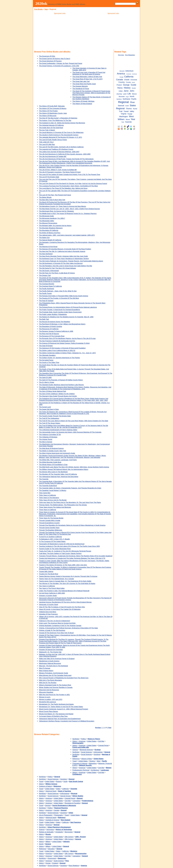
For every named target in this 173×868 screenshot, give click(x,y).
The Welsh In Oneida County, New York (53, 451)
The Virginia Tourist (46, 439)
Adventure (129, 71)
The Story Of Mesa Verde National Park (53, 391)
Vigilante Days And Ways (48, 612)
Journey (119, 94)
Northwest (127, 99)
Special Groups (65, 796)
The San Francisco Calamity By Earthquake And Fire (57, 341)
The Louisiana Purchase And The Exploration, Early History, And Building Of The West (68, 186)
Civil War (101, 741)
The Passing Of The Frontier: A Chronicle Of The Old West (59, 298)
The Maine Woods (45, 197)
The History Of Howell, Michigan (83, 101)
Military (48, 842)
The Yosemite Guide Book (48, 486)
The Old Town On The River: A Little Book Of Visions (57, 273)
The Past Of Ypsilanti (46, 301)
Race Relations (74, 866)
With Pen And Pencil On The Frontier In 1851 (54, 695)
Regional (123, 102)
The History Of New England (82, 104)
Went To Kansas (45, 668)
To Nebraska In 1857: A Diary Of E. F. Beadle (54, 539)
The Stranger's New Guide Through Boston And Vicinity (58, 396)
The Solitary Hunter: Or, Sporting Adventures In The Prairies (59, 358)
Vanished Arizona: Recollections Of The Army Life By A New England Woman (65, 602)
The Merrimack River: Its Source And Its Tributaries (56, 211)
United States (92, 741)
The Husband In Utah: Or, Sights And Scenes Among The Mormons (62, 123)
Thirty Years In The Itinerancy (49, 498)
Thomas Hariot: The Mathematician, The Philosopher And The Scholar (63, 505)
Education (51, 849)
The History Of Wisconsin (48, 116)
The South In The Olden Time (49, 362)
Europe (48, 863)
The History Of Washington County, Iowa (53, 113)
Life (129, 94)
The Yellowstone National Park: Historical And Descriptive (59, 477)
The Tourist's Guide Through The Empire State (55, 416)
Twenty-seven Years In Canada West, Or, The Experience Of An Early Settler (65, 581)
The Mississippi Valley (47, 221)
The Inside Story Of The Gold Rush (51, 128)
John (132, 91)
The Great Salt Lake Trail (81, 81)
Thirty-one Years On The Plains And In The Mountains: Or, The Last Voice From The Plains (70, 502)
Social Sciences (86, 752)
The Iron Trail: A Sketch (47, 130)
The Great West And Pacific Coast (84, 84)
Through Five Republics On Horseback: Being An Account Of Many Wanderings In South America (72, 525)
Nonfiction (76, 739)
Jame (126, 91)
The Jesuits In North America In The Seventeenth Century (59, 135)
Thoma (129, 109)
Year (133, 119)
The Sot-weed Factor (46, 360)
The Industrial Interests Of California (51, 125)
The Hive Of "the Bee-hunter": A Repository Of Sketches (58, 118)
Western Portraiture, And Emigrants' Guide (54, 673)
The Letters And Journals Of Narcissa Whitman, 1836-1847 (59, 152)
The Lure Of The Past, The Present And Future (55, 195)
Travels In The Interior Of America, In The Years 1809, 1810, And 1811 (63, 565)
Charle (127, 80)
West (99, 761)
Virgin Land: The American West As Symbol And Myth (57, 623)
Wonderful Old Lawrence (48, 702)
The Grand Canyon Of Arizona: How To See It (55, 59)
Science (75, 750)
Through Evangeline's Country (49, 523)
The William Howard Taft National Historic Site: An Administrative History (64, 469)
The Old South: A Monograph (49, 271)
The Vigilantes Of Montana (48, 437)
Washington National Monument (50, 663)
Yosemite (128, 122)
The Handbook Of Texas (81, 89)
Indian (121, 91)
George (126, 85)
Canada (56, 810)
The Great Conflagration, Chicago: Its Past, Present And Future (61, 63)
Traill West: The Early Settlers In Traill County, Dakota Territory (60, 553)
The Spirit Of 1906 (45, 377)
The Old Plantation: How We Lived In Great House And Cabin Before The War (66, 266)
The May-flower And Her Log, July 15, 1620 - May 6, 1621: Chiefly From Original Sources (69, 209)
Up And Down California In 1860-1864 (52, 593)
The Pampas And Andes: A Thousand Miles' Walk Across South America (64, 296)
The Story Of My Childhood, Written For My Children (57, 394)
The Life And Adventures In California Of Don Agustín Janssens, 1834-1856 (65, 154)
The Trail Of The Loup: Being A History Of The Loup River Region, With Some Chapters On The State (74, 421)
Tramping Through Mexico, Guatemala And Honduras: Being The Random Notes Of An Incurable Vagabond (76, 556)
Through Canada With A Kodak (50, 520)
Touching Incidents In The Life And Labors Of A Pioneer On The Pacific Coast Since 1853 (69, 546)
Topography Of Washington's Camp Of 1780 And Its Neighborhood (62, 544)
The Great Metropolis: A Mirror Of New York (87, 77)
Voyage (130, 114)
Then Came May (45, 493)
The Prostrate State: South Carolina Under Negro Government (60, 312)
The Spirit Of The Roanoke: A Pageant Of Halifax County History (61, 380)
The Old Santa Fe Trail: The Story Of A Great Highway (57, 268)
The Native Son (44, 238)
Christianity (59, 832)
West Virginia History (46, 671)
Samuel (121, 106)
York (123, 122)
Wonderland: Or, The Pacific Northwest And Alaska (56, 704)
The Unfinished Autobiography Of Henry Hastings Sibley (58, 430)
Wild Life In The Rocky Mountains (50, 680)
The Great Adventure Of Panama (50, 61)
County (128, 82)
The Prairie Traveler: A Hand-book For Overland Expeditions (60, 310)
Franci (119, 85)
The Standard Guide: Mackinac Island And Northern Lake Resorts (61, 385)
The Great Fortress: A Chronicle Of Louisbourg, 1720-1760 (59, 66)
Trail (121, 111)
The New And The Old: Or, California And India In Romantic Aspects (62, 251)
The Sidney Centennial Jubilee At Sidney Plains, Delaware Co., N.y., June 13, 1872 (67, 353)
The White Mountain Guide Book (50, 462)
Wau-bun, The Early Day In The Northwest (53, 666)
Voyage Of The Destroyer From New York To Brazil (56, 633)
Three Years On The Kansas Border (51, 518)
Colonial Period (103, 745)
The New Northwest (46, 254)
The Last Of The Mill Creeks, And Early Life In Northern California (61, 147)
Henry (120, 88)
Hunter (134, 88)
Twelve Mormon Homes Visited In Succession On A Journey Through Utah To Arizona (68, 576)
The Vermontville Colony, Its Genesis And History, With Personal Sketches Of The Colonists (70, 432)
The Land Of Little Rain (47, 144)
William (121, 119)
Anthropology (98, 752)
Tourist (135, 109)
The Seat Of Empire (46, 346)
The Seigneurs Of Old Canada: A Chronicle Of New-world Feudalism (62, 348)
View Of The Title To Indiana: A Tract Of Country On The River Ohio (62, 607)
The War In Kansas (46, 442)
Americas (82, 741)
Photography (59, 815)
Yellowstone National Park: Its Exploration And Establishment (60, 719)
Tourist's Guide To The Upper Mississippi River (55, 549)
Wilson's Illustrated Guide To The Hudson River (55, 685)
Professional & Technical (81, 770)
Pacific (134, 99)
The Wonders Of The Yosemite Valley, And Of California (58, 474)
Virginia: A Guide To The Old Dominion (52, 630)
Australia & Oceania (52, 820)
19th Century (69, 854)
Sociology (97, 754)
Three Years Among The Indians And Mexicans (55, 507)
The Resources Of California (49, 329)
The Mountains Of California (49, 230)
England (55, 863)
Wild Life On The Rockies (48, 683)
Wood (128, 119)
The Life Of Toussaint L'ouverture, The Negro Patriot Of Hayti (60, 172)
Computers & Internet (80, 763)
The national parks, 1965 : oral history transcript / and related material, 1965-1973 (67, 235)
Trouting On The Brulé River (49, 574)
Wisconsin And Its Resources (49, 690)
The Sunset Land (45, 407)
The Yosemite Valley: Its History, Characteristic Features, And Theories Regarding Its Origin (70, 488)
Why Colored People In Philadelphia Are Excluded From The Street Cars (64, 678)
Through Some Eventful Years (49, 528)
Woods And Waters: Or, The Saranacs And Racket (56, 714)
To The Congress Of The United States (52, 541)
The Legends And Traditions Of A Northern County (56, 149)
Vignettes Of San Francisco (48, 614)
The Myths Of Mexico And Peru (50, 233)
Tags (46, 9)
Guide (133, 85)
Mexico (134, 94)
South (65, 781)
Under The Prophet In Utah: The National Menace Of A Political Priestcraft (64, 591)
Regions (92, 761)
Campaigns (76, 801)
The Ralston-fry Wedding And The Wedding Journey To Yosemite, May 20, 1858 (66, 317)
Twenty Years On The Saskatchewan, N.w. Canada (56, 579)
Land (125, 94)
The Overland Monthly (47, 284)
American (129, 74)
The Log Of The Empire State (49, 177)
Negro (127, 97)
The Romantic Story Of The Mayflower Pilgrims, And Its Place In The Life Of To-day (67, 338)
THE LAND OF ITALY (46, 142)
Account (122, 71)
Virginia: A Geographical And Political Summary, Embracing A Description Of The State (68, 628)
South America (59, 861)
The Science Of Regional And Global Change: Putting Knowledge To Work (64, 343)
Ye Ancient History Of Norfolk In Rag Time (53, 716)
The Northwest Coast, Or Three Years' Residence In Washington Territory (64, 259)
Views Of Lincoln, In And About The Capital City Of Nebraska (60, 609)
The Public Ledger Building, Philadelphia (53, 314)
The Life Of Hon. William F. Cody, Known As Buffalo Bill (58, 170)
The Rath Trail (44, 319)
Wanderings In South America (49, 661)
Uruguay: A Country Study (48, 596)
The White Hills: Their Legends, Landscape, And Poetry (58, 460)
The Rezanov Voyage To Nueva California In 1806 (56, 331)
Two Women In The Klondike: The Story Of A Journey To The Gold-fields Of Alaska (67, 583)
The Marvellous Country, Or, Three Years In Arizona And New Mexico (63, 206)
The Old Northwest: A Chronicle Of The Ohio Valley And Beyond (61, 263)
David (133, 82)
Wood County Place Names (48, 711)
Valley (132, 111)
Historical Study (51, 791)
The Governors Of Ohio (47, 56)
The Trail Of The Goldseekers (49, 418)
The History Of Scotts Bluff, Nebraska (52, 106)
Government (52, 858)
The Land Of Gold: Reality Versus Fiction (53, 140)
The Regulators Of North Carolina (51, 326)
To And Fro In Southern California (50, 537)
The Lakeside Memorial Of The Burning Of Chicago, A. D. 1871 (61, 137)
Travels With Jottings (46, 571)
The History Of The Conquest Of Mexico (53, 108)
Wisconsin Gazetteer (46, 692)
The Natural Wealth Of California (50, 240)
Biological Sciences (86, 750)
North (132, 96)
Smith (127, 106)
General (48, 805)
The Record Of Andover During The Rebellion (55, 322)
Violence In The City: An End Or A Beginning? (55, 621)
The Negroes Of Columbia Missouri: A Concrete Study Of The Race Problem (65, 249)
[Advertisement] (60, 32)
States (58, 789)
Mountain (122, 97)
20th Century (69, 837)
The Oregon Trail (45, 275)
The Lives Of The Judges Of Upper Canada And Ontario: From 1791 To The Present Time (70, 174)
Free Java (121, 55)
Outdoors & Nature (45, 786)
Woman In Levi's (45, 697)
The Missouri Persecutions (48, 223)
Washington (124, 117)
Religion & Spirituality (46, 832)
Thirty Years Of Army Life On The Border (53, 500)
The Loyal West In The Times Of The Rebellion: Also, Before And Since (63, 188)
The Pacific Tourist (45, 293)
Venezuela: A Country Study (49, 605)
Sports (41, 844)
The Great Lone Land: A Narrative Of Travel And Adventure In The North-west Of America (89, 73)
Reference (76, 759)
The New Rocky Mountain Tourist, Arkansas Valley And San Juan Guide (63, 256)
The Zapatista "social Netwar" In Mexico (53, 490)
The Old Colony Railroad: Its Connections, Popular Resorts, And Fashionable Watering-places (71, 261)
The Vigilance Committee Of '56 (50, 435)
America (121, 74)
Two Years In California (47, 586)
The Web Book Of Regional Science (51, 448)
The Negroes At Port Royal (48, 247)
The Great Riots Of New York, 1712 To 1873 (87, 79)
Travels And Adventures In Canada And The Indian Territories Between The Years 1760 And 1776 (72, 558)
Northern (119, 99)
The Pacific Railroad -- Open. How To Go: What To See (58, 291)
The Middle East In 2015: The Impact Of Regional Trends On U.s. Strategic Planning (68, 214)
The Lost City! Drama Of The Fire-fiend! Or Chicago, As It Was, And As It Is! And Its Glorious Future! (73, 183)
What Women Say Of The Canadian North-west (55, 675)
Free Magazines (130, 55)
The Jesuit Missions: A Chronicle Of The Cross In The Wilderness (61, 132)
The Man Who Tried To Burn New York (52, 200)
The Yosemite (44, 479)
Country (122, 82)
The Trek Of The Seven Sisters (50, 423)
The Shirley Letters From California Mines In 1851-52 (57, 350)
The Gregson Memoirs (80, 86)
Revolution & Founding (72, 803)
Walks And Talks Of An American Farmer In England (57, 659)
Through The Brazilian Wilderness (51, 530)
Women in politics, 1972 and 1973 (51, 699)
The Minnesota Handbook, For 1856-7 (52, 218)
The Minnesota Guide (46, 216)
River (133, 102)
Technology (50, 830)
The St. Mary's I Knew (47, 382)
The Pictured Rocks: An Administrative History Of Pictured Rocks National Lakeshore (68, 307)
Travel (75, 761)
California (65, 789)
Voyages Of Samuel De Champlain (51, 650)
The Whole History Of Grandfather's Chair (53, 465)
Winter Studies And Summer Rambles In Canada (56, 687)
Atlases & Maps (87, 759)
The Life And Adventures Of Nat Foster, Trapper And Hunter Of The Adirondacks (66, 159)
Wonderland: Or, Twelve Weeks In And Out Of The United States (61, 707)
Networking (93, 763)
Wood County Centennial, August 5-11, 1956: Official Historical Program (64, 709)
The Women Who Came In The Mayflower (53, 472)
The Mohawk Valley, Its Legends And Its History (55, 226)
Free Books (38, 9)
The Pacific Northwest (46, 289)
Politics (84, 739)
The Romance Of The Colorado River (52, 336)
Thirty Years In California (47, 495)
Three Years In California (48, 510)
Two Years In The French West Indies (52, 588)
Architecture (95, 770)
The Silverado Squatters (47, 355)
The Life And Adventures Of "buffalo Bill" (53, 156)
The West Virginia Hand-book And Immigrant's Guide (57, 453)
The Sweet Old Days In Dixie (49, 409)
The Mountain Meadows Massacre (51, 228)
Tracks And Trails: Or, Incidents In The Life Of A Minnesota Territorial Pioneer (65, 551)
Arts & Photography (46, 815)
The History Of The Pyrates (48, 111)
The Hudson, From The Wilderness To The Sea (55, 120)
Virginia (124, 114)
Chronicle (134, 80)
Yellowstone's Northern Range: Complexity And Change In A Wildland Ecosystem (67, 721)
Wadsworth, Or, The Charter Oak (50, 652)
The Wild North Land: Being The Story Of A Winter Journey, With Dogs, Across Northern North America (74, 467)
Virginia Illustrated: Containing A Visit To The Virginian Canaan (60, 626)
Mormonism (69, 832)
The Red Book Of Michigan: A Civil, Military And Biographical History (62, 324)
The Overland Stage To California (50, 286)
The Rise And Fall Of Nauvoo (49, 334)
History (75, 741)
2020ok (41, 3)
